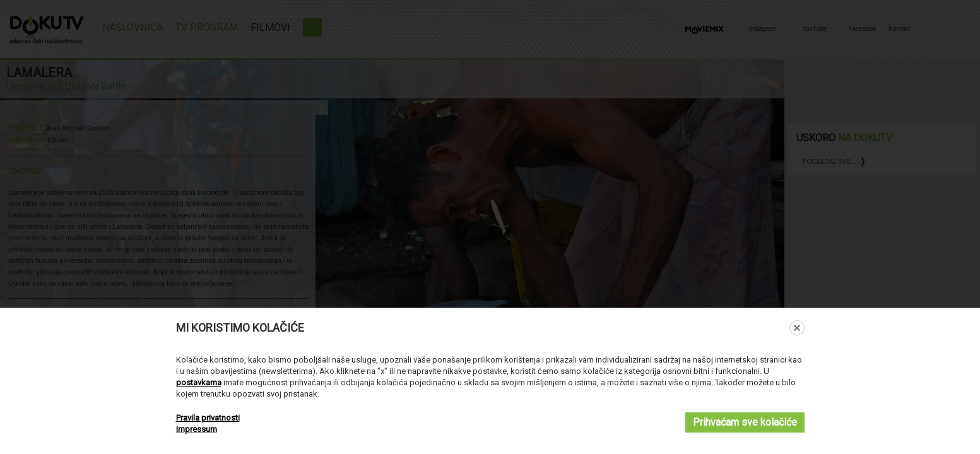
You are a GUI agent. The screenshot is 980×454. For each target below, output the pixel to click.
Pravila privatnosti (208, 418)
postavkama (199, 382)
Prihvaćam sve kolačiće (745, 422)
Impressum (197, 429)
